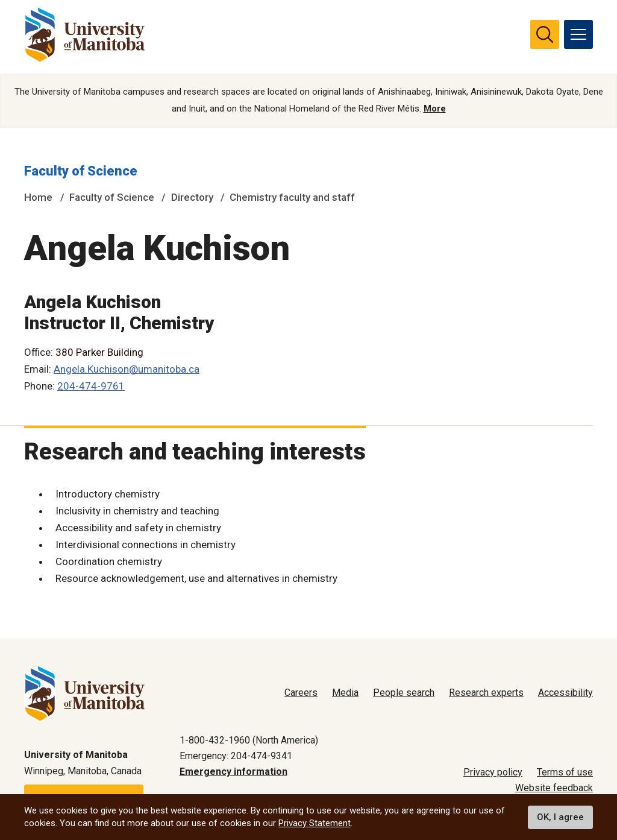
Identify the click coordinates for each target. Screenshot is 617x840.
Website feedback (554, 788)
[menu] (578, 34)
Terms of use (565, 772)
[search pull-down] (545, 34)
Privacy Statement (315, 823)
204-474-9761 (91, 386)
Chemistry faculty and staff (292, 197)
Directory (192, 197)
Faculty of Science (81, 171)
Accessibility (565, 693)
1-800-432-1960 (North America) (249, 740)
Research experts (486, 693)
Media (345, 693)
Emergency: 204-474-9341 (236, 756)
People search (404, 693)
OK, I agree (560, 817)
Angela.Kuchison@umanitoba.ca (127, 369)
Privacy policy (493, 772)
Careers (301, 693)
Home (38, 197)
